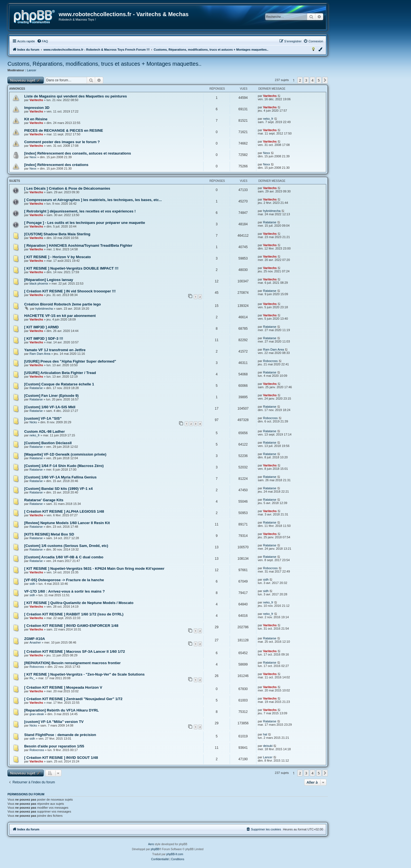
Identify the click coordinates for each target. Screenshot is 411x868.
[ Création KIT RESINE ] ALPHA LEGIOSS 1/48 (64, 511)
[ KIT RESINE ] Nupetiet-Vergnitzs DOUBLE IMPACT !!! (71, 268)
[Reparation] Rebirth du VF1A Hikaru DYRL (61, 710)
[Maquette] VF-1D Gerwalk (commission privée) (65, 454)
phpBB (155, 849)
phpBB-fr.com (175, 854)
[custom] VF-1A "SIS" (43, 418)
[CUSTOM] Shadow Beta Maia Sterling (57, 234)
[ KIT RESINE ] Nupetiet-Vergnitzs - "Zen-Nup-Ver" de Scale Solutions (84, 674)
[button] (325, 80)
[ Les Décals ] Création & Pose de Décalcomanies (67, 188)
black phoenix (39, 283)
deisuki (268, 746)
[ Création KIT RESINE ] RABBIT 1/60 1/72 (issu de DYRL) (74, 614)
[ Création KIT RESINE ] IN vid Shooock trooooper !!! (70, 291)
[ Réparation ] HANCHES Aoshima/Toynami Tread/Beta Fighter (78, 245)
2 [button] (300, 80)
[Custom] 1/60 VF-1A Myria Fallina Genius (60, 477)
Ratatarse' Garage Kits (44, 500)
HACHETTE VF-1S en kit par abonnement (60, 316)
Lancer (32, 70)
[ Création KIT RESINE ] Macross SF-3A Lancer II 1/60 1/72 (75, 651)
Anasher (35, 642)
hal (265, 734)
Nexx (33, 157)
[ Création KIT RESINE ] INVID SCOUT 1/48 (61, 758)
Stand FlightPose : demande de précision (60, 735)
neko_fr (268, 119)
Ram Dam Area (40, 354)
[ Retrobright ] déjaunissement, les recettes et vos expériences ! (80, 211)
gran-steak (37, 714)
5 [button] (319, 80)
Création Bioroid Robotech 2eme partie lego (63, 304)
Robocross (270, 361)
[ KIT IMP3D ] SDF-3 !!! (44, 338)
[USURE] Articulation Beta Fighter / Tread (60, 373)
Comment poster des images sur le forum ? (62, 142)
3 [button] (306, 80)
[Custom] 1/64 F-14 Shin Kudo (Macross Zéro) (64, 466)
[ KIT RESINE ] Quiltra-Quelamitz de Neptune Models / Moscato (79, 603)
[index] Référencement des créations (56, 165)
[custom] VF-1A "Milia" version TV (54, 722)
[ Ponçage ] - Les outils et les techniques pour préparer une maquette (85, 223)
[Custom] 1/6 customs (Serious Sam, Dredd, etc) (66, 546)
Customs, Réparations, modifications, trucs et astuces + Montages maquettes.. (105, 64)
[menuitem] (43, 41)
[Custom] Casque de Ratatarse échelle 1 (59, 384)
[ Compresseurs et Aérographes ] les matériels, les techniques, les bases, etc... (93, 200)
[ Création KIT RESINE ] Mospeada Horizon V (63, 687)
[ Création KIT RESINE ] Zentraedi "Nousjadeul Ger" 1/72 (73, 699)
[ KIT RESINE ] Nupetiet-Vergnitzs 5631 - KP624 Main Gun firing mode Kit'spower (94, 569)
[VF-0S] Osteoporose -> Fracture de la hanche (64, 580)
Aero (151, 844)
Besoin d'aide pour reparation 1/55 (54, 746)
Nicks (33, 422)
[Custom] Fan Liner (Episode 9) (51, 396)
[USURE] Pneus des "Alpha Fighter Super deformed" (70, 361)
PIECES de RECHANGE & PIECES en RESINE (64, 130)
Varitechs (36, 100)
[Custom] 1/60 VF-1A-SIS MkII (50, 407)
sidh (32, 584)
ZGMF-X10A (35, 639)
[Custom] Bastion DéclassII (48, 443)
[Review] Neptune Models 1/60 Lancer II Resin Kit (67, 523)
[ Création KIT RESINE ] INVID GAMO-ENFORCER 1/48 (71, 626)
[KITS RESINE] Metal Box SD (49, 534)
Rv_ (32, 678)
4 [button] (312, 80)
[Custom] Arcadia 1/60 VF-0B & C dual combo (64, 557)
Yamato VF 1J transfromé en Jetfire (55, 350)
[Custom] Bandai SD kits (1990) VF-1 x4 (58, 489)
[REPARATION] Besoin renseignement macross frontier (72, 663)
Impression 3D (37, 108)
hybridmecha (272, 211)
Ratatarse (270, 222)
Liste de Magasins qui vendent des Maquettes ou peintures (75, 96)
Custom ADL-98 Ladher (44, 431)
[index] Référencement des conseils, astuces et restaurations (78, 153)
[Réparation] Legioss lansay (49, 280)
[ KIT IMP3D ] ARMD (41, 327)
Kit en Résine (36, 119)
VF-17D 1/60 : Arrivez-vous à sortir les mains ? (65, 591)
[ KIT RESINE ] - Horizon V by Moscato (58, 257)
